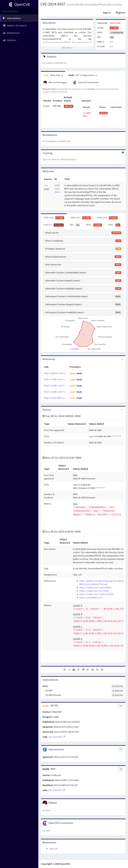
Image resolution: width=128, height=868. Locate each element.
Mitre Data (53, 75)
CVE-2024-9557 (53, 4)
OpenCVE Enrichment (86, 82)
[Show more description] (67, 48)
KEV (75, 225)
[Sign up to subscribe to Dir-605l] (118, 691)
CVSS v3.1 (81, 218)
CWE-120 (53, 849)
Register (121, 12)
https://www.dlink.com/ (56, 398)
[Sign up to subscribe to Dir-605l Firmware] (118, 695)
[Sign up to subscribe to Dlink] (118, 686)
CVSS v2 (54, 225)
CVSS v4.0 (54, 218)
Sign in (107, 12)
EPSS (94, 225)
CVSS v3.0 (107, 218)
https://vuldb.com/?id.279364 (58, 385)
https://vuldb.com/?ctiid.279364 (60, 379)
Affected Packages (55, 82)
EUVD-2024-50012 (58, 189)
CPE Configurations (83, 75)
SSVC (114, 225)
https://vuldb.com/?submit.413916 (61, 392)
